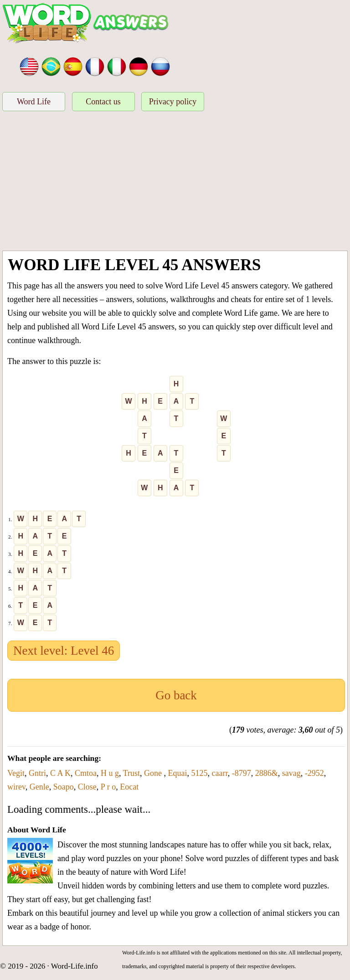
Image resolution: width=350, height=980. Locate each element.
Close (87, 787)
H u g (110, 773)
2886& (267, 773)
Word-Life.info (75, 966)
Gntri (37, 773)
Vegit (16, 773)
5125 (200, 773)
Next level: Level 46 (64, 651)
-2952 (314, 773)
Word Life (34, 102)
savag (291, 773)
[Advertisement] (175, 182)
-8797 (242, 773)
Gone (154, 773)
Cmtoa (86, 773)
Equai (178, 773)
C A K (60, 773)
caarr (220, 773)
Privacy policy (173, 102)
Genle (39, 787)
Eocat (129, 787)
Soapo (64, 787)
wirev (16, 787)
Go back (176, 695)
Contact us (103, 102)
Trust (131, 773)
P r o (108, 787)
